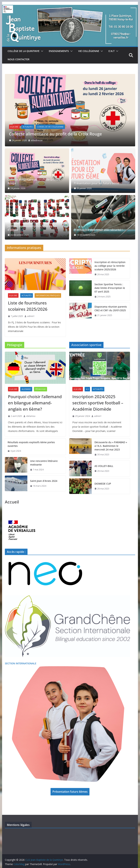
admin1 (31, 316)
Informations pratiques (48, 295)
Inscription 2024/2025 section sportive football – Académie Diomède (98, 403)
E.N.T (112, 51)
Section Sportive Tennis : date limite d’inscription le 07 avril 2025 (110, 288)
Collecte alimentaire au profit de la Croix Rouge (55, 134)
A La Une (14, 127)
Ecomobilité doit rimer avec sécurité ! (98, 230)
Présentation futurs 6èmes (70, 792)
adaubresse (37, 140)
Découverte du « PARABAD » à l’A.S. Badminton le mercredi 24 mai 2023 (111, 446)
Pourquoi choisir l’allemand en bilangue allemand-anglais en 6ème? (35, 403)
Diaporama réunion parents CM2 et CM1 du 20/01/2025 (111, 308)
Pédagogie (40, 389)
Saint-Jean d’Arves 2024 (44, 481)
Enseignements (59, 51)
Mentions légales (18, 825)
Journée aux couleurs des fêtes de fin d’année (32, 228)
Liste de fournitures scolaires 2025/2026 (28, 306)
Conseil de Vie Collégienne (50, 127)
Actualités (28, 127)
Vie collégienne (89, 51)
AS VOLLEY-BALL (104, 466)
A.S (87, 389)
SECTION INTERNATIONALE (21, 663)
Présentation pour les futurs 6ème (96, 183)
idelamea (31, 416)
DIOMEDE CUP (103, 484)
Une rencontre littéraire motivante (44, 463)
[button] (41, 51)
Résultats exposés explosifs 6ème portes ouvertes (31, 444)
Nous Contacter (19, 59)
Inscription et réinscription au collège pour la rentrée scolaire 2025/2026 (110, 266)
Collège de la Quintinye (24, 51)
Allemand (26, 389)
